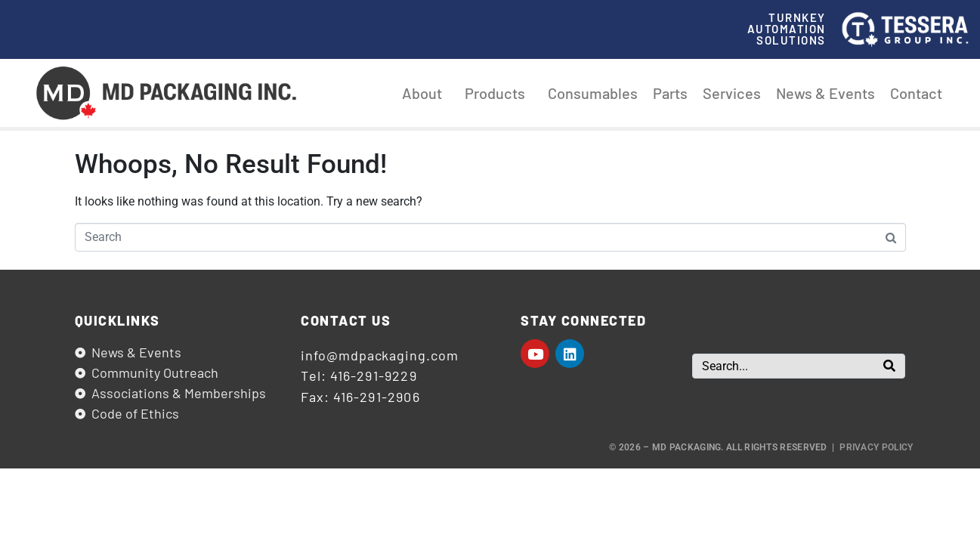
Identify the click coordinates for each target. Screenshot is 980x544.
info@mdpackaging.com (379, 355)
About (426, 93)
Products (499, 93)
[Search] (889, 366)
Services (732, 93)
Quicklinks (117, 320)
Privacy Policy (876, 447)
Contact (916, 93)
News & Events (825, 93)
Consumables (593, 93)
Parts (670, 93)
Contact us (346, 320)
